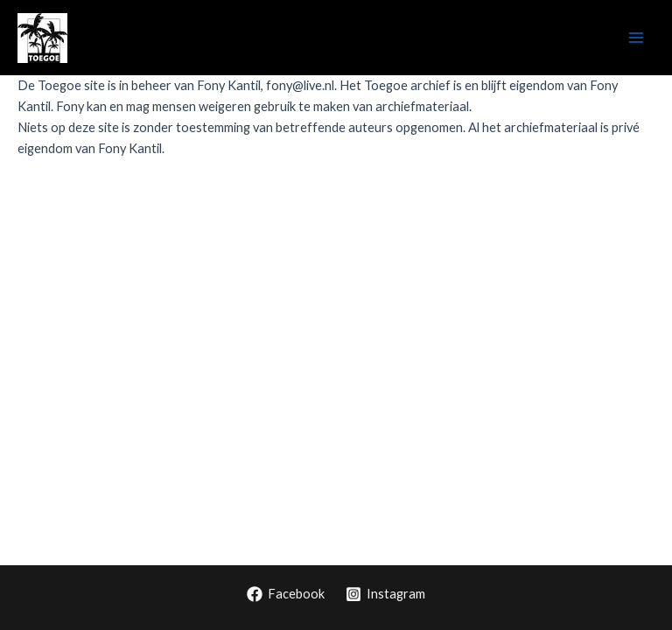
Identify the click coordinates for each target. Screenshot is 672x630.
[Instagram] (385, 594)
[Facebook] (286, 594)
